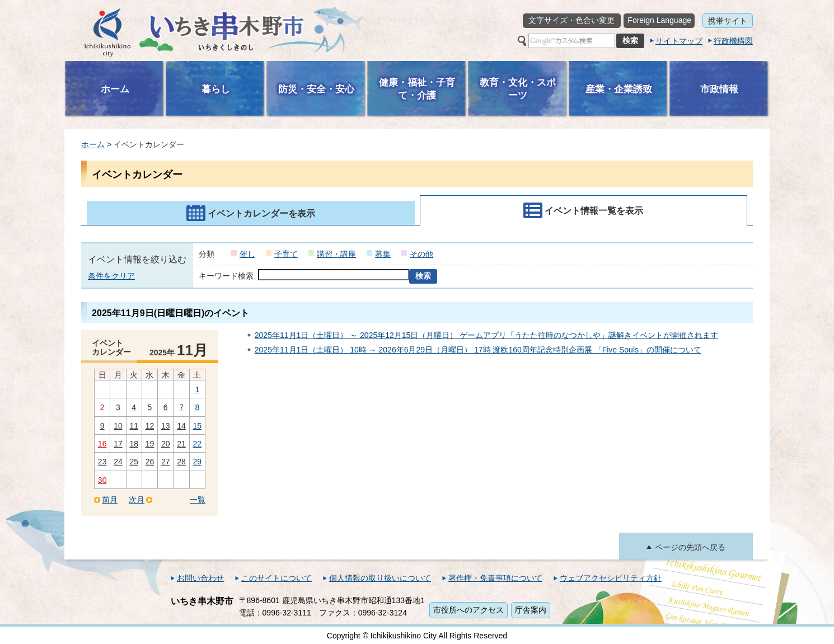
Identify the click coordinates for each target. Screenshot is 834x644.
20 (166, 444)
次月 (137, 500)
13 (166, 426)
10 (118, 426)
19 (150, 444)
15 (198, 426)
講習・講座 (336, 254)
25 (134, 462)
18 (134, 444)
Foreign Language (659, 20)
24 (118, 462)
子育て (286, 254)
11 (134, 426)
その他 (421, 254)
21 (181, 444)
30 (102, 480)
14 (181, 426)
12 (150, 426)
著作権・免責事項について (495, 578)
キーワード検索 (226, 276)
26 (150, 462)
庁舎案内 (531, 610)
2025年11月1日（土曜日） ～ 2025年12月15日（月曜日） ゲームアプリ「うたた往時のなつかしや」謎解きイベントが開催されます (486, 335)
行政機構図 (733, 41)
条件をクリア (111, 276)
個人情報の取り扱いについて (380, 578)
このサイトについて (277, 578)
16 (102, 444)
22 (198, 444)
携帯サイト (728, 21)
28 (181, 462)
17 (118, 444)
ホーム (93, 144)
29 (198, 462)
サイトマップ (679, 41)
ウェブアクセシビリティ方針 (611, 578)
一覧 (198, 500)
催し (247, 254)
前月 (110, 500)
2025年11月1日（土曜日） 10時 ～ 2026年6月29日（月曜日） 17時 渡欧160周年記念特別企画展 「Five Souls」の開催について (478, 350)
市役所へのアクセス (468, 610)
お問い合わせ (200, 578)
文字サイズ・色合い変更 (571, 20)
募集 (383, 254)
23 (102, 462)
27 (166, 462)
